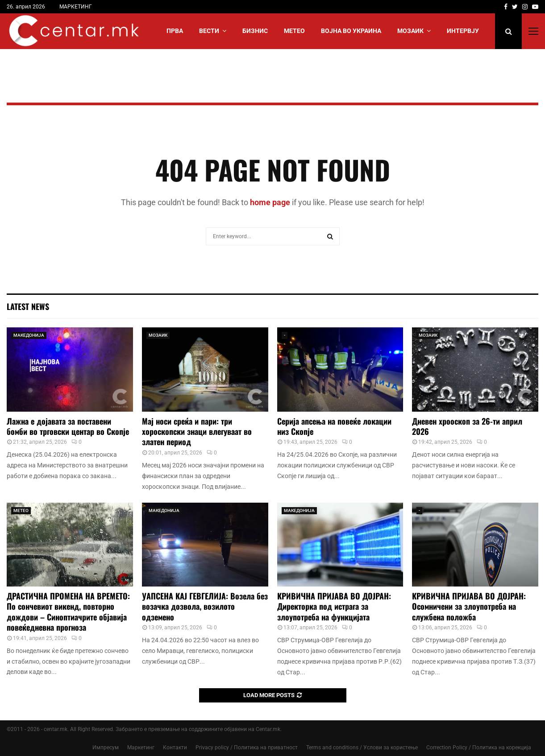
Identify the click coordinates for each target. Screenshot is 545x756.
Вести (209, 31)
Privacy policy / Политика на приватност (247, 748)
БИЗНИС (255, 31)
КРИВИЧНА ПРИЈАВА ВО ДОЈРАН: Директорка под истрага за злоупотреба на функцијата (334, 606)
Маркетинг (141, 748)
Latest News (28, 306)
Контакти (175, 748)
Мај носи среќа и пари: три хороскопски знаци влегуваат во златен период (197, 432)
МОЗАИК (410, 31)
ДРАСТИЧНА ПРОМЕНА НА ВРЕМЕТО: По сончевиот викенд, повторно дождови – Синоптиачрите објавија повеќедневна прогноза (68, 611)
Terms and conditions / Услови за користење (362, 748)
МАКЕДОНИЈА (29, 335)
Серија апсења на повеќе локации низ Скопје (334, 426)
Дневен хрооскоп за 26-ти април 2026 (467, 426)
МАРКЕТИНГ (76, 7)
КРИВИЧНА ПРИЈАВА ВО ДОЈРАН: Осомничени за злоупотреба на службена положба (469, 606)
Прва (175, 31)
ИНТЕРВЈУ (463, 31)
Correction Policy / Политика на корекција (479, 748)
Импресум (106, 748)
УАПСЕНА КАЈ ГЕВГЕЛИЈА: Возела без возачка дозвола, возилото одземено (205, 606)
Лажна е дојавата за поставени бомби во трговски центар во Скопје (68, 426)
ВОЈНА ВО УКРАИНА (351, 31)
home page (270, 202)
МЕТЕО (294, 31)
